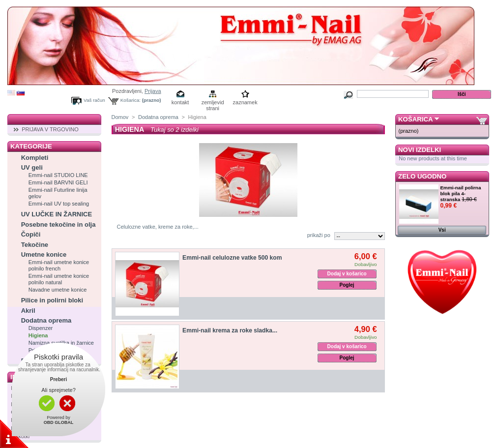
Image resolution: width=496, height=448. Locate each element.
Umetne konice (44, 254)
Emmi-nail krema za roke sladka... (230, 330)
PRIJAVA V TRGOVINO (50, 129)
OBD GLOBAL (59, 422)
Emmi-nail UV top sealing (59, 204)
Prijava (153, 91)
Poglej (347, 285)
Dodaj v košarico (347, 274)
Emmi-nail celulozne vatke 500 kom (232, 258)
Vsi (442, 230)
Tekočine (35, 245)
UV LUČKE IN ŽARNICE (57, 214)
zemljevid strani (213, 103)
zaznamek (245, 102)
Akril (28, 311)
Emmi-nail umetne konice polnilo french (59, 265)
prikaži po (319, 235)
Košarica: (131, 100)
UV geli (32, 167)
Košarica (415, 119)
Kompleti (35, 158)
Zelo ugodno (422, 176)
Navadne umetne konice (58, 290)
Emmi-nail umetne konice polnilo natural (59, 279)
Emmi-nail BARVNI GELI (58, 182)
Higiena (38, 335)
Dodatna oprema (46, 320)
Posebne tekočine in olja (58, 224)
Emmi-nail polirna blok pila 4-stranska (461, 194)
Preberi (58, 379)
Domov (120, 117)
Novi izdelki (420, 150)
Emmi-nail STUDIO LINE (58, 175)
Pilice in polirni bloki (52, 300)
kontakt (180, 102)
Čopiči (31, 234)
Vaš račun (94, 100)
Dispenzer (41, 328)
